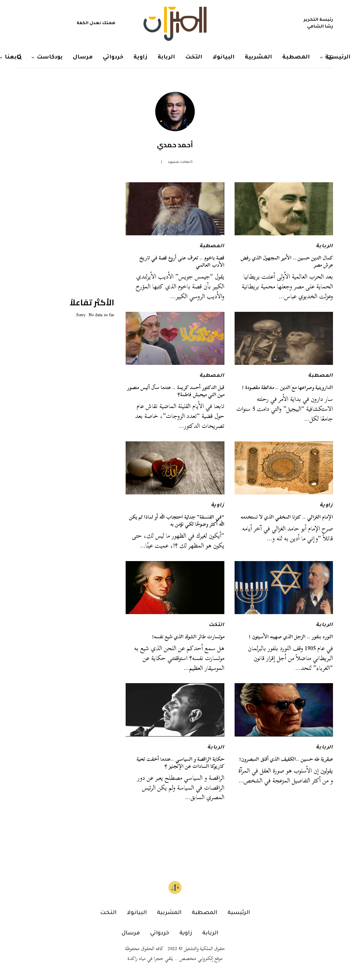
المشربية (169, 913)
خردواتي (160, 933)
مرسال (131, 933)
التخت (217, 625)
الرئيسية (239, 913)
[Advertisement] (63, 225)
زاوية (326, 506)
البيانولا (137, 913)
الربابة (324, 247)
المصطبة (212, 247)
